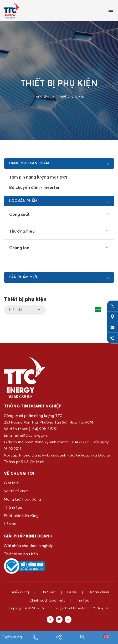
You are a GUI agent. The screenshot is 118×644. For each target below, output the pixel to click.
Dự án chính (99, 592)
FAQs (72, 592)
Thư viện (48, 592)
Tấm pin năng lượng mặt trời (38, 177)
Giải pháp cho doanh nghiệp (29, 546)
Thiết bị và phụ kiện (21, 554)
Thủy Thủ (103, 608)
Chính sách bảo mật (47, 600)
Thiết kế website (77, 608)
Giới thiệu (12, 483)
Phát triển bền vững (21, 516)
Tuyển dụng (12, 637)
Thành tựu (13, 508)
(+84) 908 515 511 (44, 429)
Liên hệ (10, 524)
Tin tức (83, 600)
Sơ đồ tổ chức (16, 491)
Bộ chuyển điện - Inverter (34, 188)
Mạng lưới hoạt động (22, 499)
